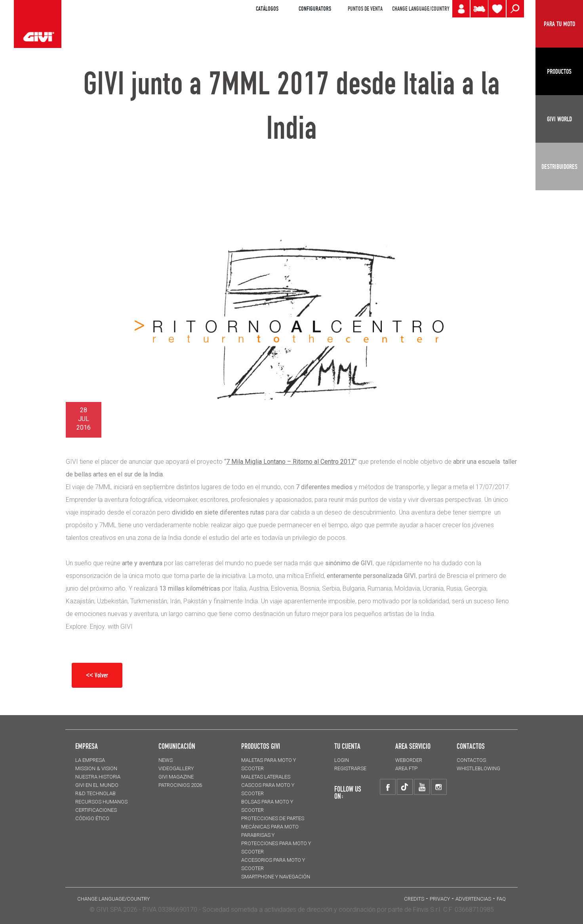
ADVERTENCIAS (473, 899)
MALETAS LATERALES (266, 777)
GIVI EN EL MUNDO (97, 785)
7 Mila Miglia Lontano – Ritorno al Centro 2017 (290, 462)
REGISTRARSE (350, 768)
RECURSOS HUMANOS (101, 802)
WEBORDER (409, 760)
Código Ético (92, 818)
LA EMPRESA (90, 760)
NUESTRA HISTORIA (98, 777)
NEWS (166, 760)
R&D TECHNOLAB (95, 793)
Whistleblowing (478, 768)
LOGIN (342, 760)
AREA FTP (406, 768)
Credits (414, 899)
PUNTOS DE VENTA (365, 9)
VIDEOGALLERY (176, 768)
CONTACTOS (471, 760)
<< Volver (97, 675)
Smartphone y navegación (276, 877)
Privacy (440, 899)
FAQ (501, 899)
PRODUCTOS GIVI (261, 746)
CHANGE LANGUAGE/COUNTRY (421, 9)
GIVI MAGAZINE (176, 777)
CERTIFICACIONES (96, 810)
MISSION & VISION (96, 768)
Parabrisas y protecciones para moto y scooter (276, 843)
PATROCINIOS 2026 (180, 785)
